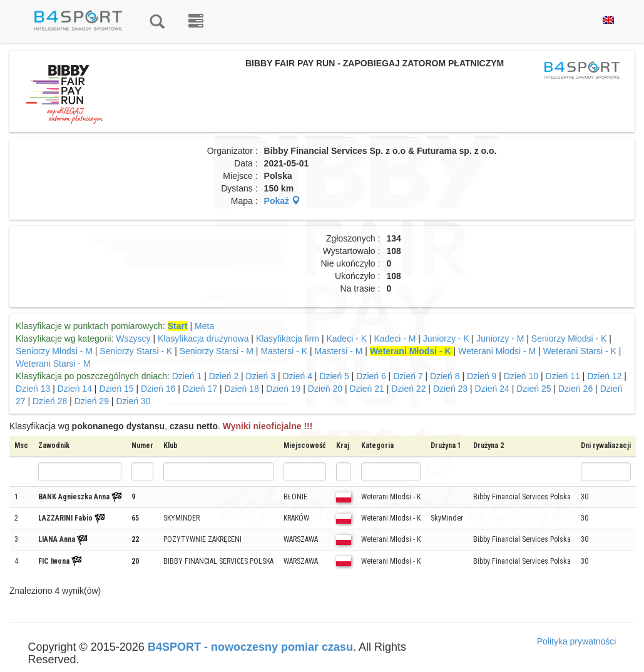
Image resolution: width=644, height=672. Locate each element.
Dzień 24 (492, 389)
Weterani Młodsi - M (497, 351)
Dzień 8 (445, 376)
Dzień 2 (224, 376)
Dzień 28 (50, 401)
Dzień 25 (534, 389)
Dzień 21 (367, 389)
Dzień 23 (450, 389)
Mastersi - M (338, 351)
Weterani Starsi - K (581, 351)
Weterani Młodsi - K (412, 351)
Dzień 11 (563, 376)
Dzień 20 (325, 389)
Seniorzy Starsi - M (217, 351)
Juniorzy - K (447, 339)
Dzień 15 (116, 389)
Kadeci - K (347, 339)
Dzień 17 (200, 389)
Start (178, 326)
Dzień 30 (133, 401)
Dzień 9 (482, 376)
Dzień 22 (408, 389)
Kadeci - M (395, 339)
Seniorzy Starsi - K (137, 351)
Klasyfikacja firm (288, 339)
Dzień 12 (604, 376)
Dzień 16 (158, 389)
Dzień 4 (297, 376)
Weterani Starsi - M (53, 364)
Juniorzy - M (500, 339)
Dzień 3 (261, 376)
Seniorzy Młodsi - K (570, 339)
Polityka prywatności (577, 641)
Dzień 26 (575, 389)
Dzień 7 (408, 376)
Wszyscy (133, 339)
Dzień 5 (334, 376)
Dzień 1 (187, 376)
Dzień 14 (75, 389)
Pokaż (282, 201)
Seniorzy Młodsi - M (54, 351)
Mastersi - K (285, 351)
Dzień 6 (371, 376)
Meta (204, 326)
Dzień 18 (241, 389)
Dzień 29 (92, 401)
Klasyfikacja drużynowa (203, 339)
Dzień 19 (283, 389)
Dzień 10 (521, 376)
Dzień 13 (33, 389)
